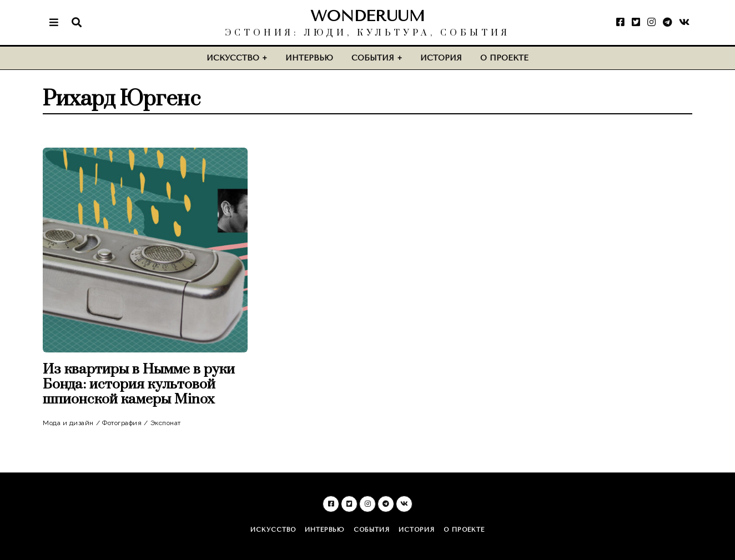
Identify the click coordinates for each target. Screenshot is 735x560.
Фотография (122, 423)
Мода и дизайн (68, 423)
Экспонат (166, 423)
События (373, 58)
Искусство (233, 58)
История (441, 58)
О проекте (504, 58)
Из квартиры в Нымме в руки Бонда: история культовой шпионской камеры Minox (139, 384)
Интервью (309, 58)
